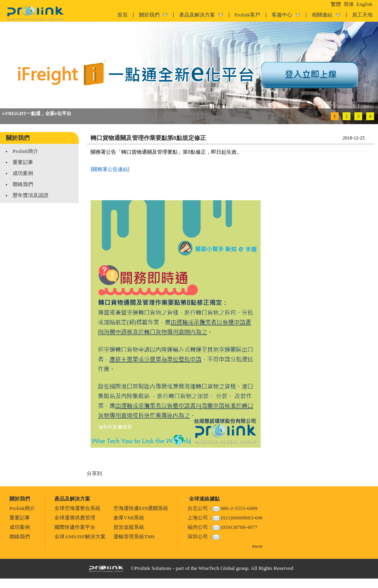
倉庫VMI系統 (129, 518)
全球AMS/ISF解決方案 (80, 537)
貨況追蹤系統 (129, 527)
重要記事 (23, 162)
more (257, 546)
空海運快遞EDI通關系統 (141, 508)
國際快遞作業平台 (75, 527)
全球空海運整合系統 (77, 508)
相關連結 (326, 15)
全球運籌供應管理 (75, 518)
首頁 (122, 15)
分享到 (94, 474)
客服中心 (286, 15)
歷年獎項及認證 (31, 195)
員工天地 (362, 15)
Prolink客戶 (247, 15)
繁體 (336, 4)
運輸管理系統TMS (134, 537)
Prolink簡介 (25, 151)
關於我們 (153, 15)
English (364, 4)
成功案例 (23, 173)
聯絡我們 (23, 184)
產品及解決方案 (201, 15)
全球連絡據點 (203, 499)
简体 (349, 4)
